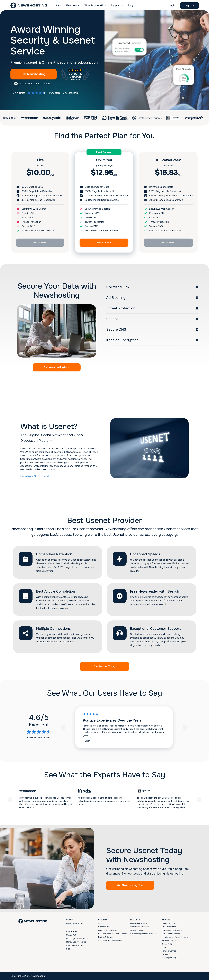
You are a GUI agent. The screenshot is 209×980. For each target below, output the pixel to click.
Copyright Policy (169, 958)
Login (172, 5)
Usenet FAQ (71, 935)
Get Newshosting (34, 74)
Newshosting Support (171, 923)
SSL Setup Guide (169, 927)
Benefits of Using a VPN (108, 930)
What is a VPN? (105, 927)
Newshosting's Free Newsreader (144, 934)
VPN (100, 923)
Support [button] (116, 5)
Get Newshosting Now (57, 367)
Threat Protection (121, 308)
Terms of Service (169, 951)
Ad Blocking (116, 298)
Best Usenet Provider (139, 923)
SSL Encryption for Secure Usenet (112, 934)
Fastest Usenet (137, 930)
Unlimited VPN (118, 287)
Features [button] (72, 5)
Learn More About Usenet (35, 476)
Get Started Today (105, 666)
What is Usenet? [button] (94, 5)
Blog (130, 5)
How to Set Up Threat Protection (176, 937)
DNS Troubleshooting (171, 934)
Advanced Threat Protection (110, 941)
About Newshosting (75, 945)
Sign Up (190, 5)
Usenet (112, 319)
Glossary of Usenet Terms (77, 939)
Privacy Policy (168, 954)
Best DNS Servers (106, 937)
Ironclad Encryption (122, 340)
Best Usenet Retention (139, 927)
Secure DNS (116, 329)
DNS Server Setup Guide (172, 930)
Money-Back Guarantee (76, 942)
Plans (59, 5)
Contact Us (167, 944)
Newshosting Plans (75, 923)
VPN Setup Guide (169, 941)
